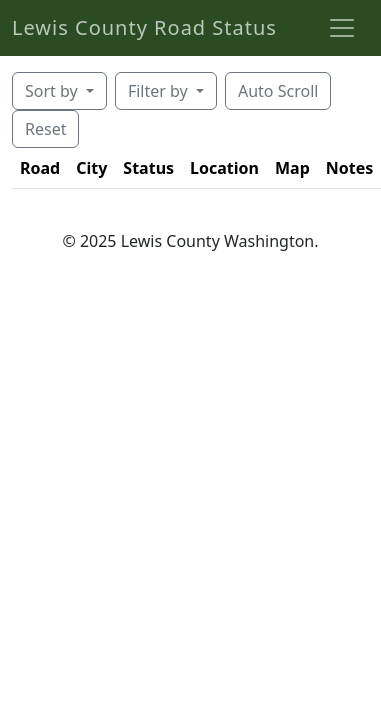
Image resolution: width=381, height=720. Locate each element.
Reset (45, 129)
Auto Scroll (278, 91)
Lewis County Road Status (144, 27)
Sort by (53, 91)
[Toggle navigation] (342, 28)
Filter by (160, 91)
